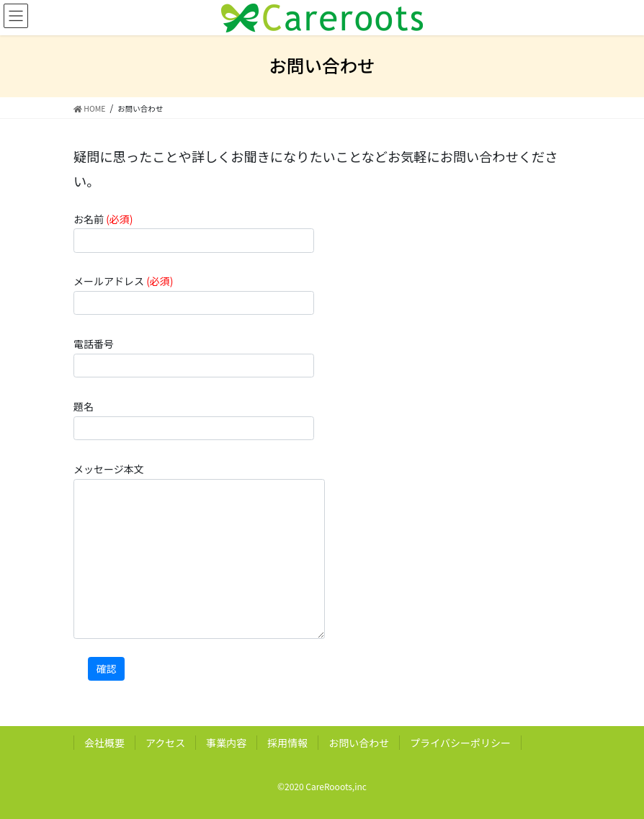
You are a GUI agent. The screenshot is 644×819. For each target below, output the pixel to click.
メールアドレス (194, 294)
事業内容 (226, 743)
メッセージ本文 (199, 550)
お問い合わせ (359, 743)
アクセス (165, 743)
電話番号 (194, 357)
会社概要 (104, 743)
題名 (194, 420)
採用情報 (287, 743)
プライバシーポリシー (460, 743)
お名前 (194, 232)
